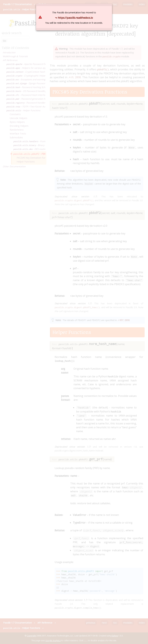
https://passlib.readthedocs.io (75, 18)
